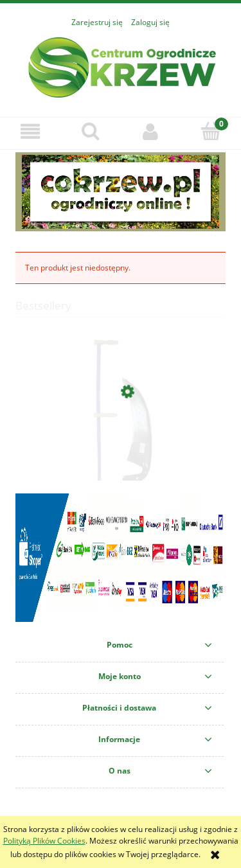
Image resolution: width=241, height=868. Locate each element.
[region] (121, 192)
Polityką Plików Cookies (44, 841)
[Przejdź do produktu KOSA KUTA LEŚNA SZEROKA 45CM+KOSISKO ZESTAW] (121, 452)
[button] (30, 131)
